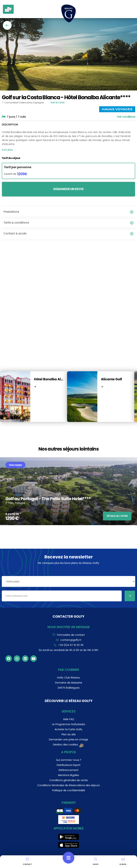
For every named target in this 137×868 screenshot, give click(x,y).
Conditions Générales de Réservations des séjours (68, 785)
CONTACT (27, 862)
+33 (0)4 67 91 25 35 (71, 645)
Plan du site (69, 734)
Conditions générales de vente (69, 780)
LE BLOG (123, 862)
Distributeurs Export (68, 765)
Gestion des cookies (69, 745)
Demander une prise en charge (68, 739)
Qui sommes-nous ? (68, 760)
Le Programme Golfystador (69, 724)
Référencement (68, 770)
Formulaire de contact (71, 635)
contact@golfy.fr (71, 640)
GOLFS (96, 862)
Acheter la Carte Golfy (68, 729)
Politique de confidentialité (69, 790)
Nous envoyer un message (69, 627)
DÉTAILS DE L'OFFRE (117, 516)
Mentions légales (68, 775)
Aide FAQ (69, 719)
